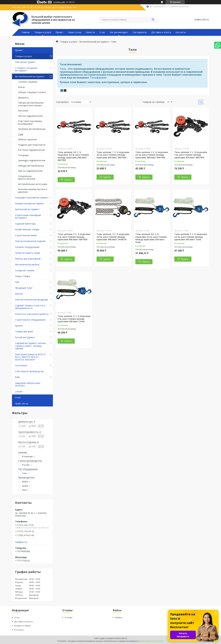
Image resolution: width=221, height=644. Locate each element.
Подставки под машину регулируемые (30, 122)
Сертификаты (140, 32)
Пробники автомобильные (32, 129)
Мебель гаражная (27, 139)
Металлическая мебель (27, 264)
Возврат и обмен (23, 626)
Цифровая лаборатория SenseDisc (28, 384)
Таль (63, 69)
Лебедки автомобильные (31, 166)
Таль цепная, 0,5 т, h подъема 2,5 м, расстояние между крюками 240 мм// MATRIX (73, 156)
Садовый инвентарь (25, 224)
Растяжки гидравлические (32, 150)
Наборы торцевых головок (32, 92)
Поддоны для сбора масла (32, 145)
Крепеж (19, 326)
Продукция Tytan (24, 288)
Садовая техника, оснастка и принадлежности (30, 307)
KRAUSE (19, 294)
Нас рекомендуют (119, 32)
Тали (21, 134)
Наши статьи (75, 32)
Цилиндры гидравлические (32, 160)
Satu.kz (124, 638)
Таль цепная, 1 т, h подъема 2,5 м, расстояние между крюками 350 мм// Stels (191, 237)
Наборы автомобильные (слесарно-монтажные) (31, 104)
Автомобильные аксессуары (33, 184)
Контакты (181, 32)
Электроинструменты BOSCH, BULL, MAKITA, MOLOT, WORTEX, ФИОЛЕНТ (30, 357)
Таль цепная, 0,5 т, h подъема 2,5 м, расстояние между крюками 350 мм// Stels (151, 238)
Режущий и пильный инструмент (32, 198)
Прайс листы (22, 404)
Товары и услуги (43, 32)
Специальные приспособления (27, 178)
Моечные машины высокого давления (33, 191)
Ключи (21, 87)
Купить (68, 180)
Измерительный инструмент (30, 203)
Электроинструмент (25, 62)
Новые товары (23, 276)
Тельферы (23, 155)
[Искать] (153, 20)
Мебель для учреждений (28, 259)
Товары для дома (24, 331)
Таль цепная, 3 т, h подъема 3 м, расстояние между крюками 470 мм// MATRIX (191, 155)
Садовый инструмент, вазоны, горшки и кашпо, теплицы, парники (31, 346)
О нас (102, 32)
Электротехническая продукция (31, 300)
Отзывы (69, 617)
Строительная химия (26, 235)
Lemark (19, 392)
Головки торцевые (28, 82)
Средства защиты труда (27, 253)
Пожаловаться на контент (152, 641)
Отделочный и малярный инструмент (28, 217)
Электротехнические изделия (30, 241)
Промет (59, 32)
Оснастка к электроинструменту (32, 314)
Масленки (23, 111)
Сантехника (21, 365)
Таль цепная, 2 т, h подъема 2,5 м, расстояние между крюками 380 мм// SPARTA (113, 237)
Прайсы (119, 617)
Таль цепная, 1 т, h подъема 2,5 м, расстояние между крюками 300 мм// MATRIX (113, 155)
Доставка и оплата (161, 32)
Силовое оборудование (27, 247)
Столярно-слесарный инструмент (26, 69)
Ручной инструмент (25, 337)
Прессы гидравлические (30, 171)
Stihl (17, 282)
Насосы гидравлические (30, 116)
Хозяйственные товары (27, 229)
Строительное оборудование (30, 320)
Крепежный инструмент (27, 209)
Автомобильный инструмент (30, 76)
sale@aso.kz (21, 542)
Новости (90, 32)
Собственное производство (30, 371)
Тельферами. (99, 78)
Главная (25, 32)
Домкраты (23, 98)
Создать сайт (59, 2)
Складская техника (25, 270)
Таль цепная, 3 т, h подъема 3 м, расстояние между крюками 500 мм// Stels (74, 319)
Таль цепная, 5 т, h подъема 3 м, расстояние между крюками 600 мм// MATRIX (74, 237)
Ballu (17, 377)
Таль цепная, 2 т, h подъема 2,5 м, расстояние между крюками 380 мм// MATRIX (152, 155)
